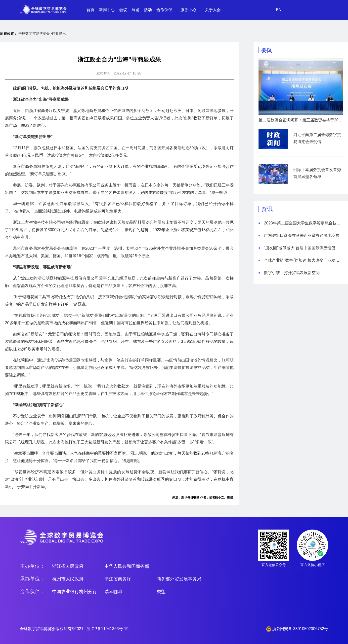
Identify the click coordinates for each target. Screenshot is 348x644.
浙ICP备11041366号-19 (108, 629)
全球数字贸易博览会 (34, 34)
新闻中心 (107, 10)
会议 (123, 10)
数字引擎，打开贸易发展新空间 (292, 273)
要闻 (267, 50)
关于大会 (213, 10)
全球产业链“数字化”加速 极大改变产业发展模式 (306, 260)
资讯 (267, 209)
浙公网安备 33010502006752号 (300, 629)
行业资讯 (59, 34)
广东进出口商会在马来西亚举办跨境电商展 (302, 235)
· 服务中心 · (188, 10)
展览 (135, 10)
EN (279, 10)
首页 (90, 10)
